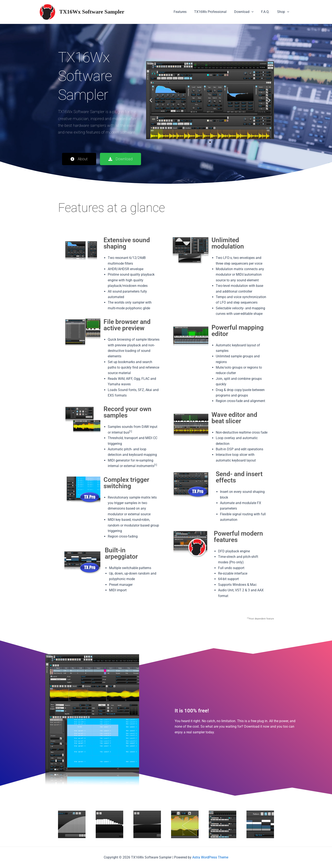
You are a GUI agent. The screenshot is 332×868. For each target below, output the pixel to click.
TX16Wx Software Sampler (92, 12)
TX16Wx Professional (213, 12)
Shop (284, 12)
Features (184, 12)
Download (246, 12)
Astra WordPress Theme (210, 857)
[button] (151, 100)
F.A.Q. (267, 12)
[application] (254, 12)
